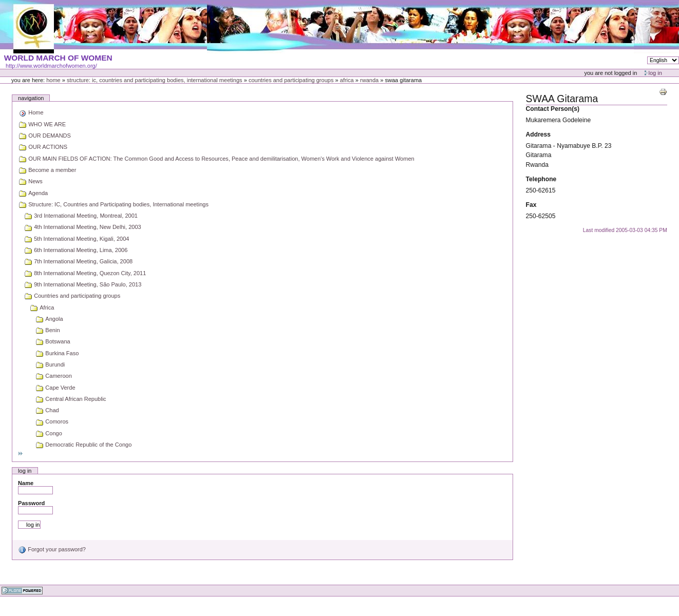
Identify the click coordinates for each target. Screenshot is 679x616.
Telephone (541, 179)
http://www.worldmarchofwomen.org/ (51, 66)
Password (31, 503)
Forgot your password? (52, 549)
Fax (531, 205)
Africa (347, 80)
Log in (655, 73)
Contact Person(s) (553, 109)
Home (53, 80)
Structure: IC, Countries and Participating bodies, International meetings (155, 80)
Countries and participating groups (291, 80)
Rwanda (369, 80)
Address (539, 134)
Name (26, 483)
